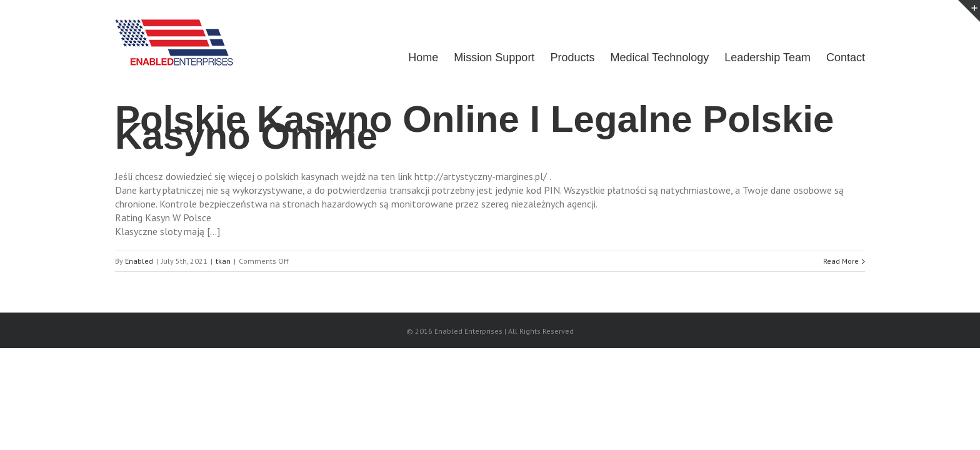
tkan (223, 261)
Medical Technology (653, 57)
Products (563, 57)
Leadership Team (764, 57)
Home (407, 57)
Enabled (139, 261)
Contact (846, 57)
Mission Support (482, 57)
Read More (841, 261)
